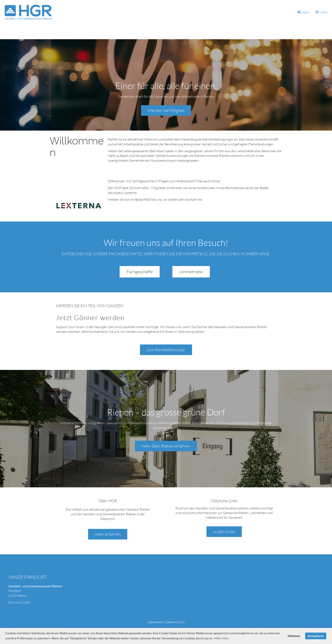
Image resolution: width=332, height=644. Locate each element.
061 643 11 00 (19, 602)
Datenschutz (175, 622)
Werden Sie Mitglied (166, 110)
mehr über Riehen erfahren (166, 446)
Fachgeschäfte (140, 272)
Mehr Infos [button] (221, 638)
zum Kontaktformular (166, 350)
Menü (322, 12)
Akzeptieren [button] (316, 636)
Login (303, 12)
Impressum (156, 622)
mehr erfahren (108, 534)
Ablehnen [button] (294, 636)
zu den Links (224, 532)
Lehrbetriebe (191, 272)
